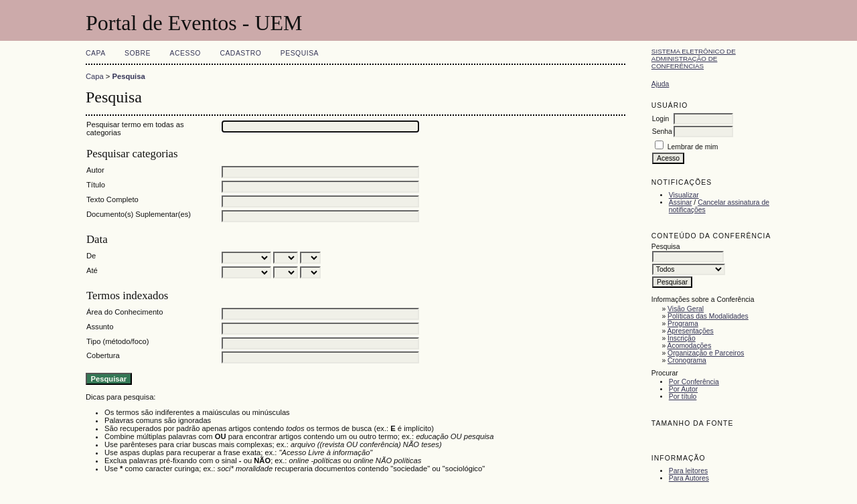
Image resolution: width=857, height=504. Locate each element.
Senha (662, 132)
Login (660, 119)
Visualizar (684, 195)
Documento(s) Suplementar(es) (139, 214)
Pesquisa (300, 53)
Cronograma (687, 360)
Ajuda (660, 84)
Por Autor (683, 389)
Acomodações (690, 346)
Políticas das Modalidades (708, 316)
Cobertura (103, 355)
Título (96, 185)
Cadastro (240, 53)
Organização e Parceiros (706, 353)
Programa (683, 324)
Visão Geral (686, 309)
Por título (683, 397)
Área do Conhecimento (125, 312)
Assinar (681, 202)
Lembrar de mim (693, 147)
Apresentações (691, 331)
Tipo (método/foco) (118, 341)
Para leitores (688, 471)
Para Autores (689, 478)
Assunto (100, 327)
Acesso (185, 53)
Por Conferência (694, 382)
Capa (96, 53)
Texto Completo (112, 199)
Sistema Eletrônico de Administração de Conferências (694, 59)
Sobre (138, 53)
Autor (95, 170)
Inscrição (682, 338)
